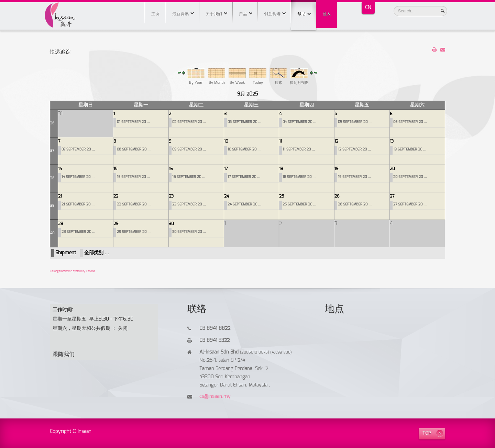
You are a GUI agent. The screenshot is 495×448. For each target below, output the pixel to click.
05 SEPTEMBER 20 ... (355, 122)
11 (280, 141)
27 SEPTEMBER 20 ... (410, 204)
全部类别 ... (97, 253)
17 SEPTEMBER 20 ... (244, 177)
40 (52, 233)
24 (227, 196)
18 (281, 169)
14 (60, 169)
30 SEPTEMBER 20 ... (189, 232)
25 (282, 196)
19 (336, 169)
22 (116, 196)
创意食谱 (272, 14)
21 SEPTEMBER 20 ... (78, 204)
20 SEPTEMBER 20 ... (410, 177)
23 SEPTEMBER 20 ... (189, 204)
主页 (155, 14)
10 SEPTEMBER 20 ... (244, 149)
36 (52, 123)
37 (52, 151)
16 (171, 169)
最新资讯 (180, 14)
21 (60, 196)
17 (226, 169)
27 (392, 196)
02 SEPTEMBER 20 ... (189, 122)
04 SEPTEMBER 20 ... (299, 122)
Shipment (66, 253)
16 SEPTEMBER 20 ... (189, 177)
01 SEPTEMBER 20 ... (133, 122)
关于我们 (214, 14)
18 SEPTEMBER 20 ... (299, 177)
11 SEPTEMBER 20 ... (299, 149)
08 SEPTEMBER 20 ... (134, 149)
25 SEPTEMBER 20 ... (299, 204)
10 (226, 141)
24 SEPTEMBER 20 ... (244, 204)
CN (368, 8)
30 (171, 224)
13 (392, 141)
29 (116, 224)
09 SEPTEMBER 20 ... (189, 149)
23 (171, 196)
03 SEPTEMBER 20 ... (244, 122)
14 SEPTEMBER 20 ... (78, 177)
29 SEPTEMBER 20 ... (134, 232)
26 (337, 196)
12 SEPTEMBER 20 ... (354, 149)
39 (52, 206)
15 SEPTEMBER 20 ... (133, 177)
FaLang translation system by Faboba (72, 271)
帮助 (304, 8)
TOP (427, 433)
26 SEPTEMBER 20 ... (355, 204)
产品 (243, 14)
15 (115, 169)
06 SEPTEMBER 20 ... (410, 122)
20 (392, 169)
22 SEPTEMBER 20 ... (134, 204)
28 (61, 224)
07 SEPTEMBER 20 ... (78, 149)
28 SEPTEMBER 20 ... (78, 232)
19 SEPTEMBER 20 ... (354, 177)
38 (52, 178)
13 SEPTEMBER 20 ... (410, 149)
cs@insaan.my (215, 396)
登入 (327, 14)
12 (336, 141)
